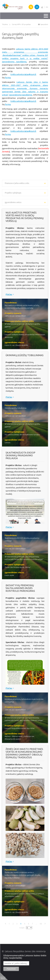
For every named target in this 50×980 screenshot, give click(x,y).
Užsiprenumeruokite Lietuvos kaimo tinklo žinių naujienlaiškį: (25, 957)
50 (41, 924)
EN (47, 7)
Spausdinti (43, 24)
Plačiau (10, 294)
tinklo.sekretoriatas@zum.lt (23, 74)
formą (8, 78)
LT (42, 7)
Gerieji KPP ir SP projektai (21, 24)
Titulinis (5, 24)
